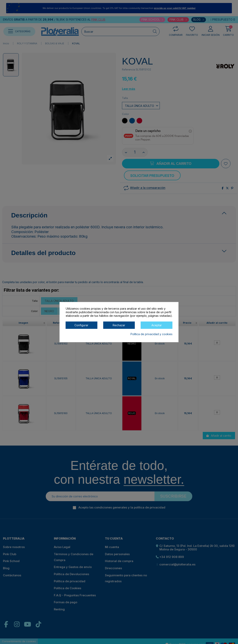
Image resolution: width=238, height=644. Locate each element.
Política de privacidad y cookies (151, 334)
